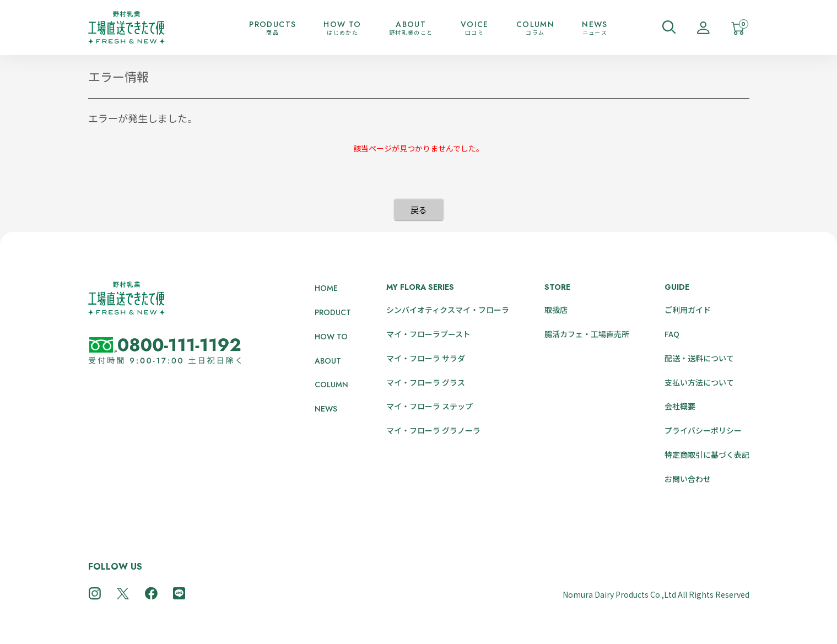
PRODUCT (333, 312)
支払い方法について (699, 382)
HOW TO (331, 337)
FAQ (672, 334)
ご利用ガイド (688, 310)
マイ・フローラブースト (428, 334)
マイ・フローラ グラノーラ (433, 430)
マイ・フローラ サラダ (426, 358)
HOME (326, 288)
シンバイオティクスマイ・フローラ (448, 310)
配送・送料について (699, 358)
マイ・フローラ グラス (426, 382)
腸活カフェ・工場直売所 (587, 334)
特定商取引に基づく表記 (707, 454)
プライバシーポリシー (703, 430)
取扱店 (556, 310)
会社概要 (680, 406)
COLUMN (331, 385)
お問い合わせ (688, 479)
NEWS (326, 409)
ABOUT (328, 361)
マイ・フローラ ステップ (430, 406)
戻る (419, 210)
